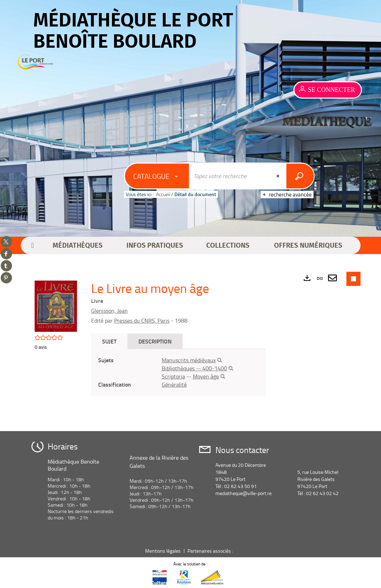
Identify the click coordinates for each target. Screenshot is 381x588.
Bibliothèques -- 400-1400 (194, 368)
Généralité (174, 384)
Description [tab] (155, 341)
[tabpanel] (179, 372)
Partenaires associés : (211, 551)
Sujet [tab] (109, 341)
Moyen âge (206, 376)
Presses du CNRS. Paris (142, 321)
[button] (78, 246)
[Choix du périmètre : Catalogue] (157, 176)
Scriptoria (173, 376)
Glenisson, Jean (109, 311)
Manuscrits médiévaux (189, 360)
